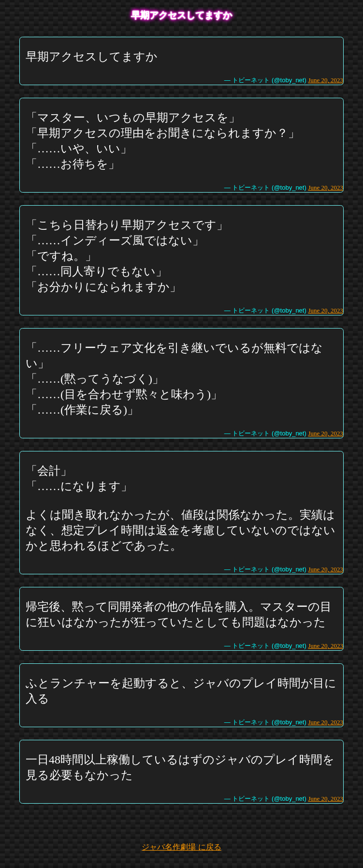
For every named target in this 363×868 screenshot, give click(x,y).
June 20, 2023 (326, 80)
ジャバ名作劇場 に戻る (181, 847)
